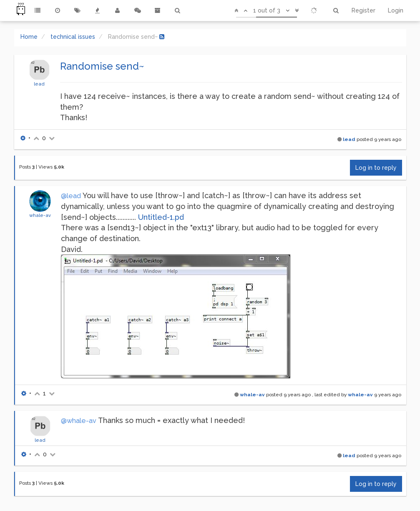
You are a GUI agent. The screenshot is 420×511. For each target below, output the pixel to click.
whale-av (40, 215)
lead (39, 84)
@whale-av (79, 421)
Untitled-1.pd (161, 217)
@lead (71, 196)
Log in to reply (376, 168)
